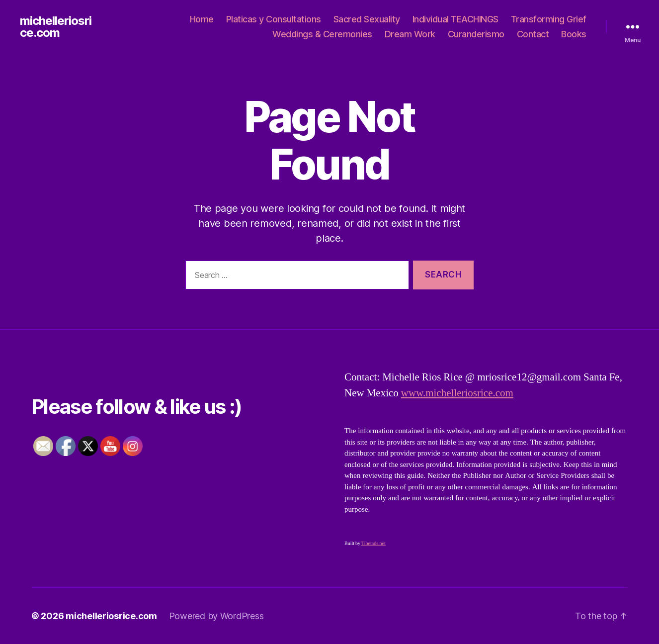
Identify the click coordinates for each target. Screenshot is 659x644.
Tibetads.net (373, 544)
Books (574, 34)
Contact (533, 34)
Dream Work (410, 34)
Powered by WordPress (216, 616)
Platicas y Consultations (274, 19)
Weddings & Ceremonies (322, 34)
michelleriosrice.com (56, 27)
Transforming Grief (549, 19)
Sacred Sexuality (367, 19)
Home (202, 19)
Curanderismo (476, 34)
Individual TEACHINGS (455, 19)
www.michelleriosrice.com (457, 393)
